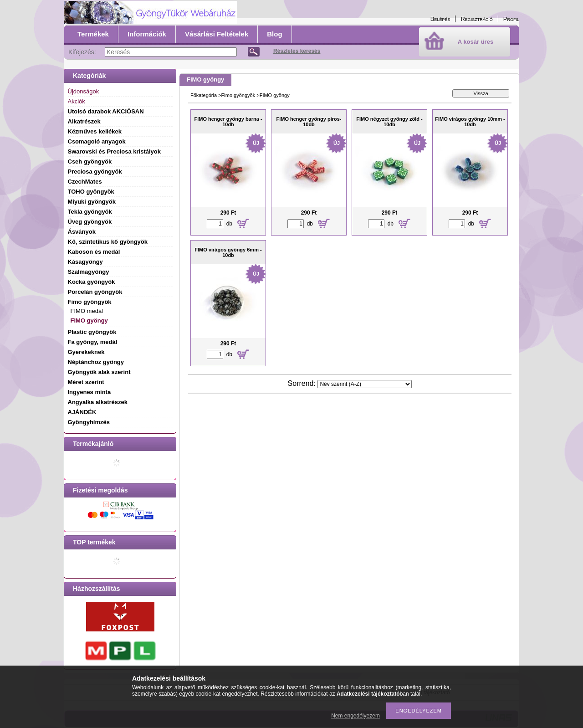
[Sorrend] (365, 384)
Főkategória (204, 95)
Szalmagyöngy (89, 272)
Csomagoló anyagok (97, 141)
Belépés (440, 19)
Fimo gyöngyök (238, 95)
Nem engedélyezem (355, 716)
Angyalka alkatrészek (98, 402)
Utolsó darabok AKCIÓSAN (106, 111)
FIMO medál (87, 311)
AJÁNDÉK (82, 412)
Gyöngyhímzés (89, 422)
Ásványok (82, 232)
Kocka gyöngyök (92, 282)
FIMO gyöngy (89, 320)
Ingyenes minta (89, 392)
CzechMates (85, 182)
